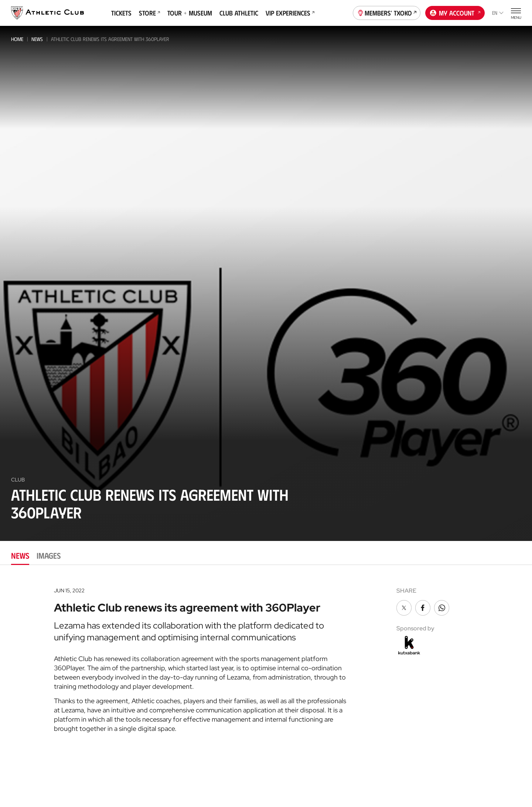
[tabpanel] (266, 658)
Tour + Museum (190, 13)
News (37, 39)
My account (455, 12)
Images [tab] (49, 555)
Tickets (121, 13)
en (498, 13)
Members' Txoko (387, 12)
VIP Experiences (290, 13)
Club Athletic (239, 13)
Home (17, 39)
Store (149, 13)
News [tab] (20, 555)
